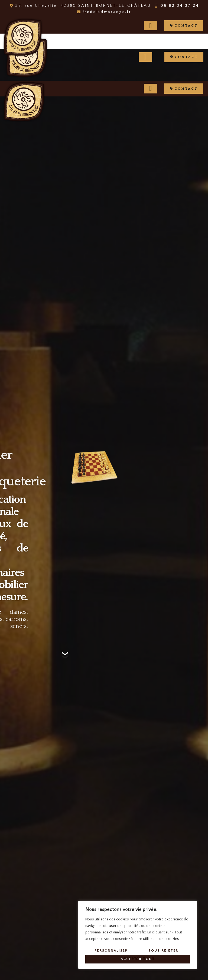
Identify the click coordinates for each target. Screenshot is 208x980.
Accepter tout (138, 959)
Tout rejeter (163, 950)
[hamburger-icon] (151, 26)
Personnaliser (111, 950)
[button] (184, 26)
